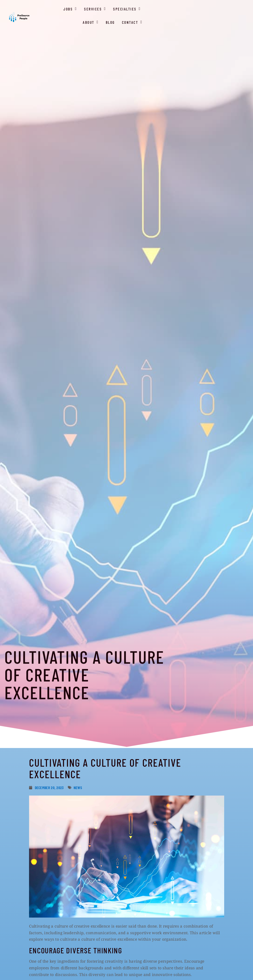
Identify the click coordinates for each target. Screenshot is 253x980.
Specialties (169, 20)
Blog (218, 21)
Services (137, 20)
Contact (239, 20)
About (198, 20)
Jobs (113, 20)
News (78, 788)
